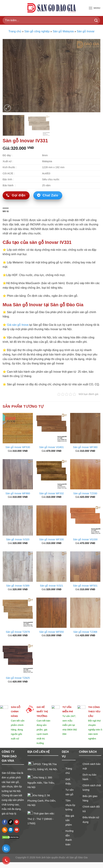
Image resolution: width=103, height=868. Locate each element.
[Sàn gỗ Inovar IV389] (18, 566)
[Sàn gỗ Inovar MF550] (51, 613)
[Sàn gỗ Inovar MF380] (85, 428)
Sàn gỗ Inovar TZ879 (18, 632)
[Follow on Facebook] (5, 822)
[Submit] (96, 20)
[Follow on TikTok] (11, 822)
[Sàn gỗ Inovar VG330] (85, 520)
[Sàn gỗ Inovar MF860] (18, 474)
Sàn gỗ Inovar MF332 (51, 493)
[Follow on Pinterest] (17, 822)
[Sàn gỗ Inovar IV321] (51, 566)
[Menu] (94, 8)
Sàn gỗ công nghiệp (37, 31)
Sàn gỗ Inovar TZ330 (85, 493)
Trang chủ (15, 31)
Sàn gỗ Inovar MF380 (85, 447)
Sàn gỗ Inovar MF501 (85, 586)
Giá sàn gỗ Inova (18, 325)
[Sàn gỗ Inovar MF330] (51, 520)
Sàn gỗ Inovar (86, 31)
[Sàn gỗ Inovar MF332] (51, 474)
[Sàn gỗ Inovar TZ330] (85, 474)
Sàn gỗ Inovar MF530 (18, 447)
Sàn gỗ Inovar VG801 (51, 447)
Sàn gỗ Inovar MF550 (51, 632)
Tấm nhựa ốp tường (70, 805)
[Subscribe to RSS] (5, 830)
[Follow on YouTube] (17, 830)
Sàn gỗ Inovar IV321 (51, 586)
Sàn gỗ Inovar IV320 (18, 539)
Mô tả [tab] (6, 211)
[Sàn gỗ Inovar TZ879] (18, 613)
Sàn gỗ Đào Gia (78, 863)
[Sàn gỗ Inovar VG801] (51, 428)
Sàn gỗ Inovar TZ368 (85, 632)
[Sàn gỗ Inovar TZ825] (18, 659)
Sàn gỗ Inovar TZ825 (18, 678)
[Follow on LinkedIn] (11, 830)
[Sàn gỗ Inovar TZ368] (85, 613)
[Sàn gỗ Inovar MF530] (18, 428)
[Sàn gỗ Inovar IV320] (18, 520)
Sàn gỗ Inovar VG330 (85, 539)
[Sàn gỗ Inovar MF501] (85, 566)
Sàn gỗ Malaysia (63, 31)
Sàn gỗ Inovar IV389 (18, 586)
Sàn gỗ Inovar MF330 (51, 539)
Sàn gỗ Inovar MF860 (18, 493)
